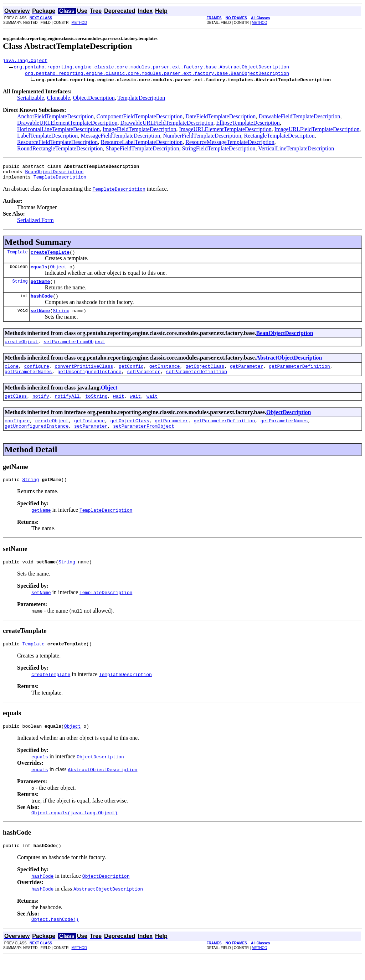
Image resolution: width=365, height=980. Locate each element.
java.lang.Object (25, 61)
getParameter (247, 378)
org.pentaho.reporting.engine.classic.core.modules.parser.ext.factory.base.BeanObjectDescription (157, 74)
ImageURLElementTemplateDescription (225, 130)
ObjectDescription (94, 99)
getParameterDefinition (299, 378)
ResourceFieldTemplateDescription (57, 143)
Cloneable (59, 99)
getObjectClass (205, 378)
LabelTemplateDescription (47, 137)
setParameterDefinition (196, 384)
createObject (21, 352)
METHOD (79, 23)
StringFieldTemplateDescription (219, 149)
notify (41, 410)
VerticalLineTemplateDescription (296, 149)
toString (96, 410)
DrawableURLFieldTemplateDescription (167, 124)
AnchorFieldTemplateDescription (55, 117)
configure (37, 378)
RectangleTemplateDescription (279, 137)
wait (119, 410)
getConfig (131, 378)
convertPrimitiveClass (84, 378)
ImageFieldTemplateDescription (140, 130)
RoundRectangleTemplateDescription (60, 149)
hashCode (42, 304)
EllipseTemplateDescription (248, 124)
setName (40, 320)
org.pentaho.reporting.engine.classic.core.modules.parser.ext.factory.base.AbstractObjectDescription (151, 68)
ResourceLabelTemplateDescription (142, 143)
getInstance (165, 378)
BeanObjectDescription (54, 175)
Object (58, 273)
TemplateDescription (141, 99)
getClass (16, 410)
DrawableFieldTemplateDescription (299, 117)
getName (40, 289)
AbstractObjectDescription (289, 368)
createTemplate (50, 257)
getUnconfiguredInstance (89, 384)
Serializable (31, 99)
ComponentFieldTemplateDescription (140, 117)
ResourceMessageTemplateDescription (230, 143)
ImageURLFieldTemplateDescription (317, 130)
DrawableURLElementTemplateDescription (67, 124)
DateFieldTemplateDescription (220, 117)
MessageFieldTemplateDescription (120, 137)
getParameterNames (28, 384)
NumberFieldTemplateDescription (202, 137)
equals (39, 273)
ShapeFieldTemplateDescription (143, 149)
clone (12, 378)
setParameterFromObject (74, 352)
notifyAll (67, 410)
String (20, 288)
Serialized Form (35, 224)
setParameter (144, 384)
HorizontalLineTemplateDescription (58, 130)
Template (17, 257)
